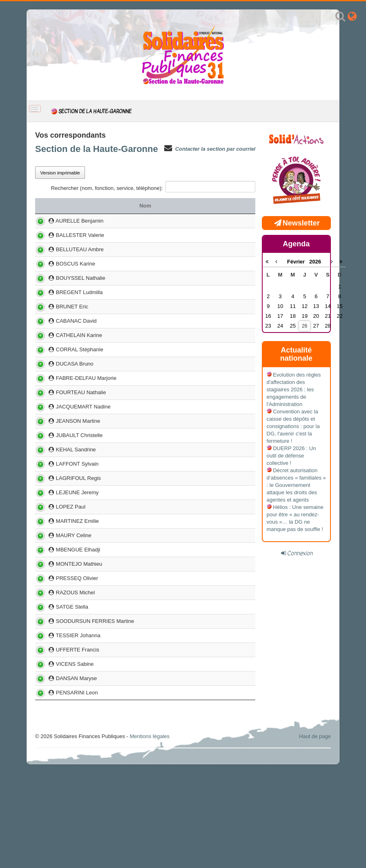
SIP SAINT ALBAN (175, 221)
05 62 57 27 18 (230, 447)
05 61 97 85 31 (230, 407)
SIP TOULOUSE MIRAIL (175, 745)
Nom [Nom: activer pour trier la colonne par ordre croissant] (88, 206)
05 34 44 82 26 (230, 267)
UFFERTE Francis (65, 745)
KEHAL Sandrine (64, 494)
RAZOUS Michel (63, 666)
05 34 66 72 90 (230, 375)
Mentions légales (150, 839)
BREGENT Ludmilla (67, 307)
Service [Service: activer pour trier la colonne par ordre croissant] (175, 206)
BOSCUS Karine (63, 267)
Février (298, 262)
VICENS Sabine (62, 763)
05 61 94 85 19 (230, 479)
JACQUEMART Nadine (71, 447)
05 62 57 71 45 (230, 608)
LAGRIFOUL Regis (66, 522)
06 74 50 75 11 (230, 540)
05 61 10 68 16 (230, 508)
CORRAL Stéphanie (67, 375)
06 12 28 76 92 (230, 336)
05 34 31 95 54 (230, 321)
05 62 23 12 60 (230, 235)
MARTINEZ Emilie (65, 576)
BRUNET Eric (60, 321)
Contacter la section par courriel (215, 149)
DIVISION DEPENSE (175, 608)
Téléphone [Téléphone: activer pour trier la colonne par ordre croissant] (232, 206)
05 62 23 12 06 (230, 626)
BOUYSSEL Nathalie (68, 289)
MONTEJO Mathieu (67, 626)
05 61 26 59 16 (230, 425)
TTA (175, 249)
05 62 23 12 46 (230, 307)
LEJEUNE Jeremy (65, 540)
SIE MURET (175, 235)
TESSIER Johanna (66, 731)
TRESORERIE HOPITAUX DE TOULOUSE (175, 709)
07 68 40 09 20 (230, 522)
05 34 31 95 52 (230, 594)
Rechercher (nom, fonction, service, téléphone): (153, 187)
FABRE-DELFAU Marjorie (74, 407)
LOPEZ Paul (58, 558)
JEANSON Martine (66, 465)
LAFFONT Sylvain (65, 508)
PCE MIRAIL (175, 494)
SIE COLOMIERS (175, 465)
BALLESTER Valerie (68, 235)
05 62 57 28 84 (230, 731)
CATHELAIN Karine (67, 354)
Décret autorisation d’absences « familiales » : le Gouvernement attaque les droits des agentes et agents (296, 485)
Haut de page (315, 839)
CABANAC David (64, 336)
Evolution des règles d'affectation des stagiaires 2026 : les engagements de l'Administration (294, 389)
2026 (315, 262)
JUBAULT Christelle (67, 479)
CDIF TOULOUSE (175, 336)
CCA (175, 522)
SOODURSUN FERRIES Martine (83, 709)
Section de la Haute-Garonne (97, 149)
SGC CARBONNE (175, 407)
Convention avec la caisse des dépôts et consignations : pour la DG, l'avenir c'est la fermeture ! (293, 426)
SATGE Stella (60, 684)
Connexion (300, 553)
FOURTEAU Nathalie (68, 425)
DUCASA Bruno (62, 393)
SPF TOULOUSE (175, 508)
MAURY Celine (61, 594)
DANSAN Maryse (64, 781)
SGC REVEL (175, 731)
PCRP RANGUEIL (175, 321)
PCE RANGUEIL (175, 594)
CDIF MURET (175, 307)
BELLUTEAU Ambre (67, 249)
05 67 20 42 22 (230, 494)
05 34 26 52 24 (230, 684)
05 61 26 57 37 (230, 763)
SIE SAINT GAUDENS (175, 479)
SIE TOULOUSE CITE (175, 393)
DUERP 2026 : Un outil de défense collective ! (291, 456)
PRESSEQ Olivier (65, 648)
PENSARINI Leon (64, 795)
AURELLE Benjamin (67, 221)
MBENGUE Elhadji (66, 608)
